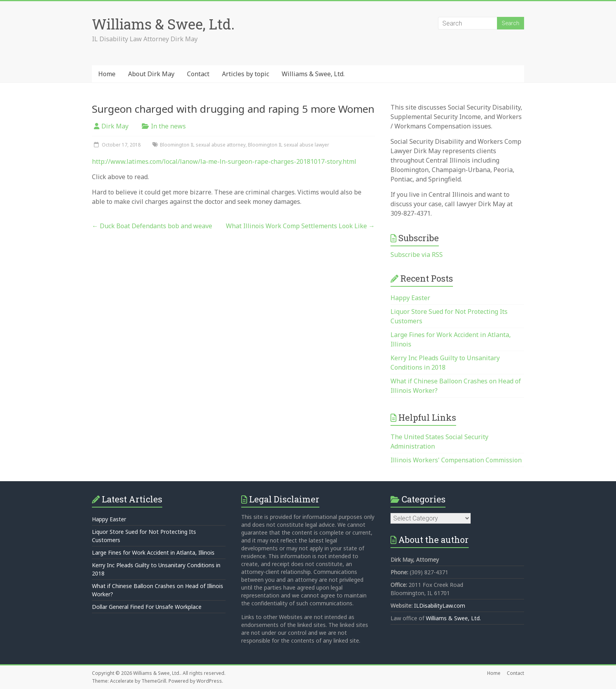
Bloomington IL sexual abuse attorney (203, 145)
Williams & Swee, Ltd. (163, 24)
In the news (168, 126)
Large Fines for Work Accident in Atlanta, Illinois (153, 552)
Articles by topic (246, 74)
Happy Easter (410, 298)
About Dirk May (151, 74)
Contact (198, 74)
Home (107, 74)
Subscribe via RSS (417, 255)
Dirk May (115, 126)
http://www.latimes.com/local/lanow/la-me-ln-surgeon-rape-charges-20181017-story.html (224, 161)
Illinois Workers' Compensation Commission (456, 460)
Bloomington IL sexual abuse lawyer (289, 145)
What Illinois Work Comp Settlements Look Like (300, 226)
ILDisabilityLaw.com (440, 606)
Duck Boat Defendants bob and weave (152, 226)
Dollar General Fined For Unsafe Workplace (147, 607)
